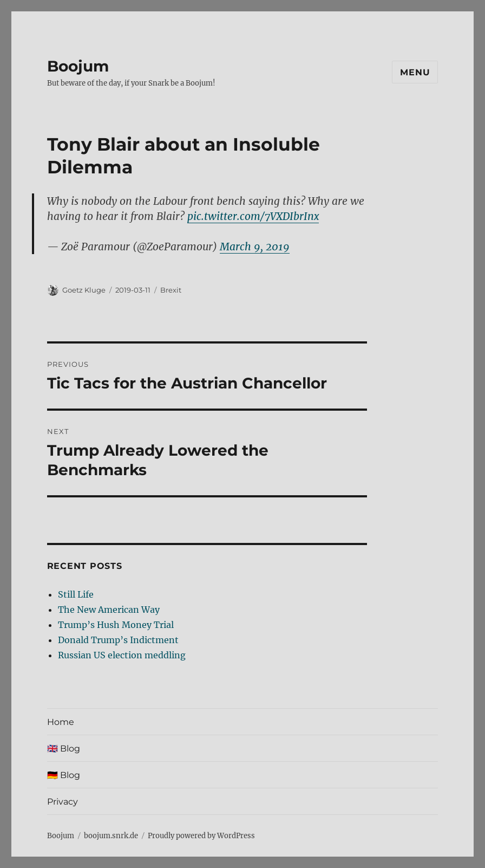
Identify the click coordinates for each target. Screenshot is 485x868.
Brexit (171, 290)
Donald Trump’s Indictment (118, 640)
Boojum (78, 66)
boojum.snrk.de (111, 836)
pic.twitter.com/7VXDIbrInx (253, 216)
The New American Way (109, 610)
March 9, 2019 (255, 247)
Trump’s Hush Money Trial (116, 625)
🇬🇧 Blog (64, 749)
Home (61, 722)
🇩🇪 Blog (64, 775)
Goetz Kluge (84, 290)
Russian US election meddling (122, 655)
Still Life (76, 594)
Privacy (63, 802)
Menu (415, 72)
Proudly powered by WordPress (201, 836)
